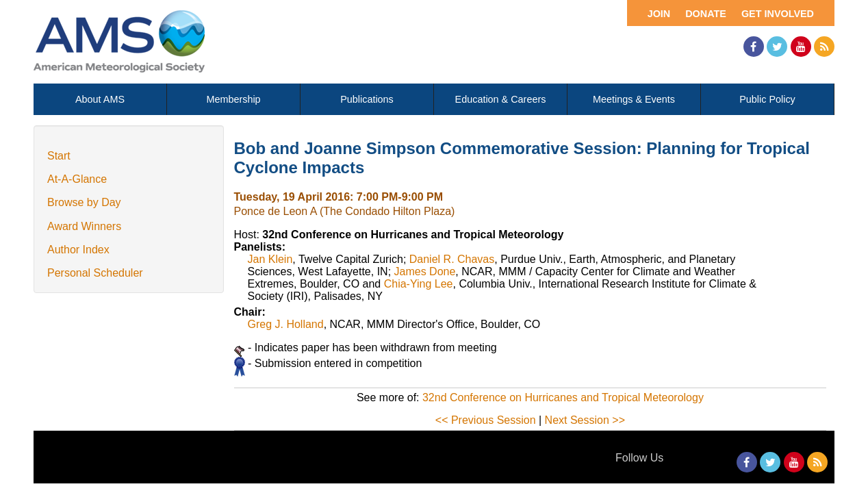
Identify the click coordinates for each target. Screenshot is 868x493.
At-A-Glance (77, 179)
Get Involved (778, 14)
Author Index (78, 250)
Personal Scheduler (95, 273)
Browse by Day (84, 202)
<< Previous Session (486, 420)
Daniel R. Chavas (452, 259)
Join (659, 14)
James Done (425, 271)
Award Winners (84, 226)
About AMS (100, 99)
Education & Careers (501, 99)
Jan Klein (270, 259)
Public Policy (767, 99)
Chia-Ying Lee (419, 284)
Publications (367, 99)
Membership (233, 99)
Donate (706, 14)
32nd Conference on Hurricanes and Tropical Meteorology (563, 397)
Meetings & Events (634, 99)
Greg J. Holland (286, 324)
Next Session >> (585, 420)
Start (59, 156)
